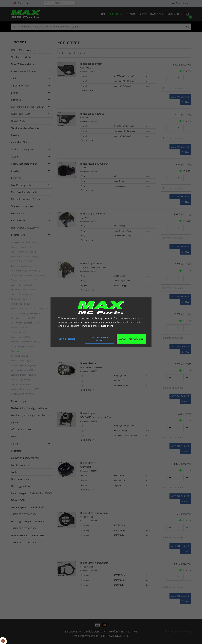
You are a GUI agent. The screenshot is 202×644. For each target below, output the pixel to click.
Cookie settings (67, 339)
